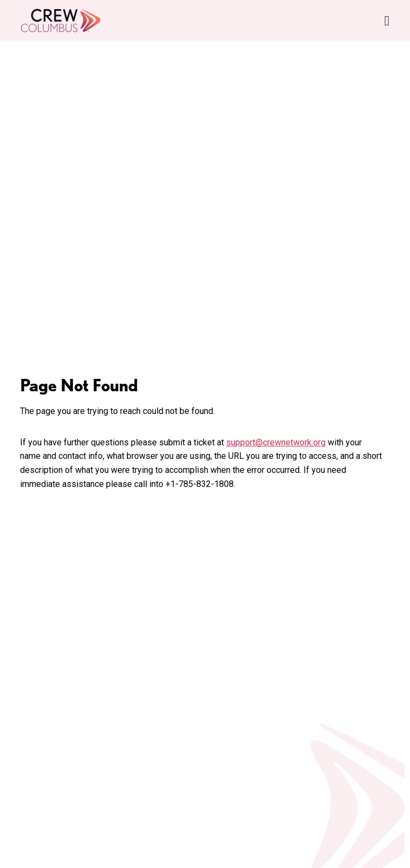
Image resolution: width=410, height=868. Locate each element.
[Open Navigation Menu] (387, 21)
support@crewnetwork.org (276, 442)
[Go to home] (61, 21)
